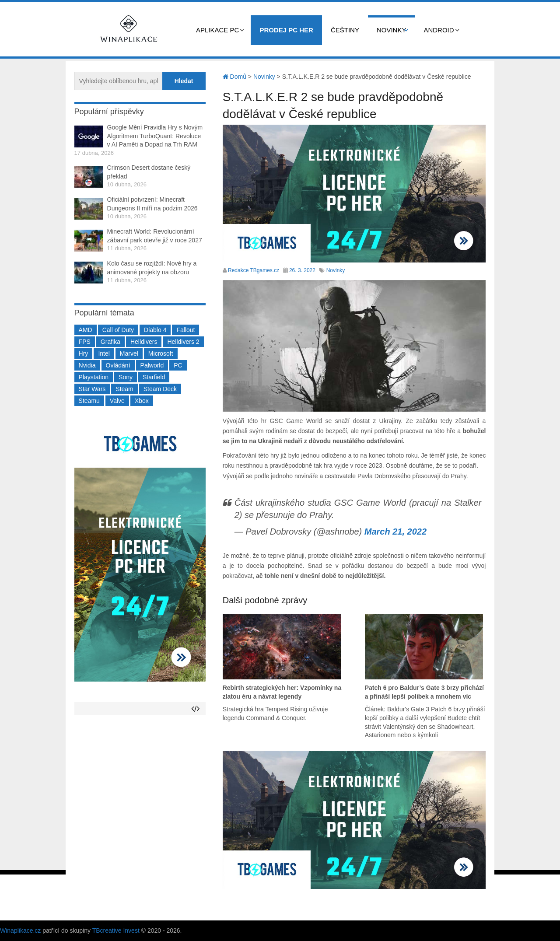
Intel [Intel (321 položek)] (104, 353)
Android (439, 30)
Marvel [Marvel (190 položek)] (129, 353)
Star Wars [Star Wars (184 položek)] (92, 389)
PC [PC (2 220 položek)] (178, 365)
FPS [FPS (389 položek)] (85, 342)
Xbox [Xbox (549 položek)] (142, 401)
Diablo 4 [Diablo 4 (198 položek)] (155, 330)
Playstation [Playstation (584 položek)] (94, 377)
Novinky (392, 30)
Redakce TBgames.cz (254, 270)
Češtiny (345, 30)
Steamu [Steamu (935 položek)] (89, 401)
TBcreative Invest (116, 931)
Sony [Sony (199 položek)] (126, 377)
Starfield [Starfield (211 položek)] (154, 377)
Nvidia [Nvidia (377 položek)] (87, 365)
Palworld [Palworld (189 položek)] (152, 365)
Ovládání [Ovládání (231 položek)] (118, 365)
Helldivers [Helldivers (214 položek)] (144, 342)
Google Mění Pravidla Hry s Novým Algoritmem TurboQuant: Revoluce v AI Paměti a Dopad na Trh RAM (155, 136)
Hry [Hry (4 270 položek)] (84, 353)
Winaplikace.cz (20, 931)
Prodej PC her (286, 30)
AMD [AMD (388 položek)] (86, 330)
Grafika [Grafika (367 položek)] (110, 342)
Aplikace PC (217, 30)
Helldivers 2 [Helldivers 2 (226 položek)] (183, 342)
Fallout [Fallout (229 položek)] (185, 330)
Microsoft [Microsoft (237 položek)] (161, 353)
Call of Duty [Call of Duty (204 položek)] (118, 330)
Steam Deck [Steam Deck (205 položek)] (160, 389)
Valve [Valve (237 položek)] (117, 401)
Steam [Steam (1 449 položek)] (124, 389)
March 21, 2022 (395, 532)
